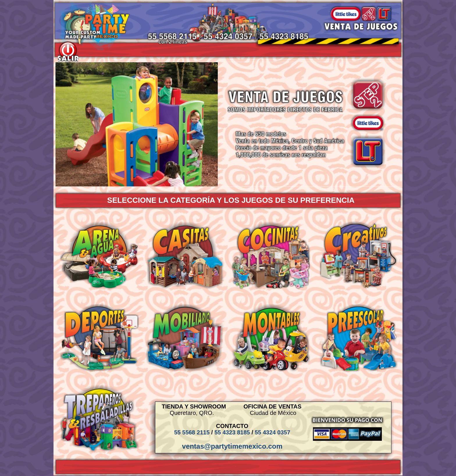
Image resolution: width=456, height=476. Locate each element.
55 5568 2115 (192, 432)
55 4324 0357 (272, 432)
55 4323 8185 (232, 432)
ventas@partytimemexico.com (232, 446)
